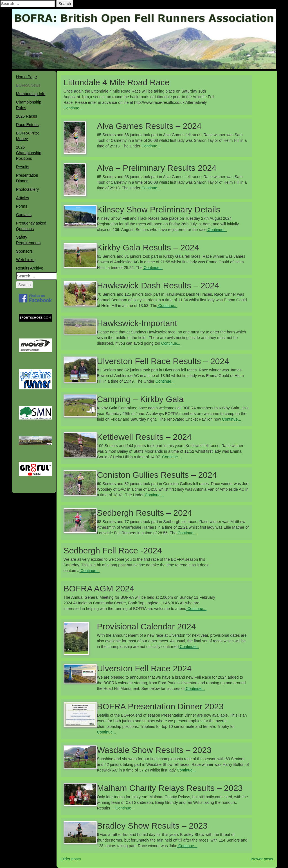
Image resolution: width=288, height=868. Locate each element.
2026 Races (27, 116)
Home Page (26, 77)
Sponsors (24, 251)
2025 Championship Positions (29, 153)
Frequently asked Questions (31, 226)
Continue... (73, 108)
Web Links (25, 260)
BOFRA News (28, 85)
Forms (22, 206)
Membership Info (31, 94)
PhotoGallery (27, 189)
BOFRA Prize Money (28, 136)
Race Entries (27, 125)
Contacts (24, 215)
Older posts (71, 859)
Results (23, 167)
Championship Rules (29, 105)
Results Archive (30, 268)
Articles (22, 198)
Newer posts (262, 859)
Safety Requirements (28, 240)
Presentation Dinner (27, 178)
